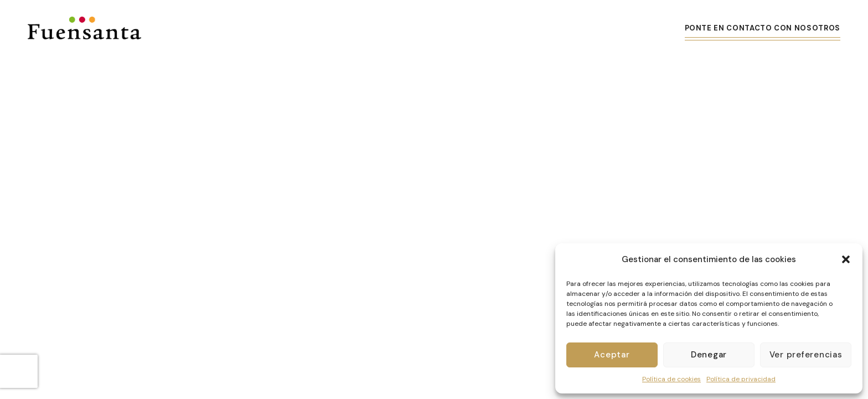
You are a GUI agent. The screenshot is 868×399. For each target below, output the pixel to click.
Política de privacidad (741, 379)
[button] (846, 259)
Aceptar (612, 355)
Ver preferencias (806, 355)
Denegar (709, 355)
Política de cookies (671, 379)
